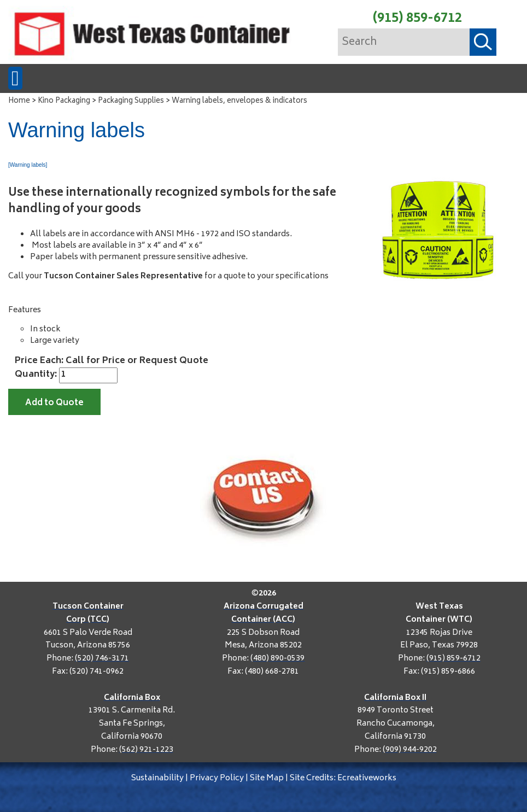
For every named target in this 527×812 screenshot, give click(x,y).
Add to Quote (54, 403)
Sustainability (157, 778)
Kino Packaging (64, 101)
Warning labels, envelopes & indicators (239, 101)
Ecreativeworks (367, 778)
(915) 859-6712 (417, 19)
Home (19, 101)
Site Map (267, 778)
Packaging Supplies (131, 101)
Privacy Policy (217, 778)
